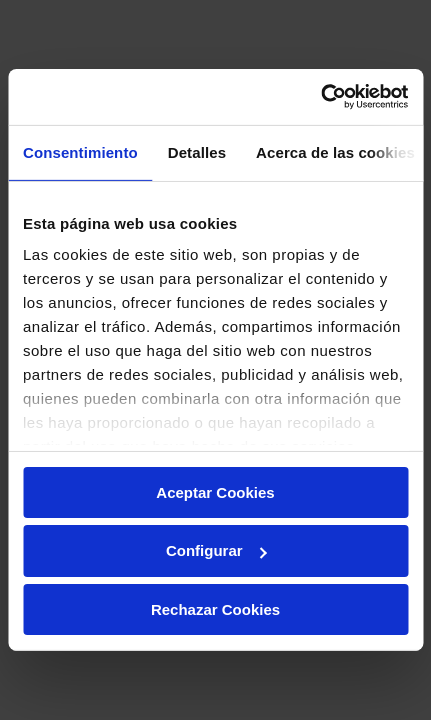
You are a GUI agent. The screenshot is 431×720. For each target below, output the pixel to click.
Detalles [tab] (197, 151)
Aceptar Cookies (215, 491)
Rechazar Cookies (215, 609)
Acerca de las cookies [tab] (335, 151)
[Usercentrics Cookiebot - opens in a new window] (320, 97)
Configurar (216, 550)
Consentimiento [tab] (80, 151)
